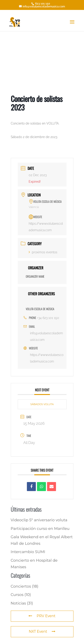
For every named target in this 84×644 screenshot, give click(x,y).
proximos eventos (43, 252)
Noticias (18, 603)
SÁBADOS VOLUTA (42, 404)
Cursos (17, 595)
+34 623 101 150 (48, 318)
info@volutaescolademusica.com (46, 336)
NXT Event (42, 631)
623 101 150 (42, 4)
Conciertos (21, 586)
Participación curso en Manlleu (40, 529)
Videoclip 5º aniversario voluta (39, 520)
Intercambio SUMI (28, 552)
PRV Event (42, 616)
